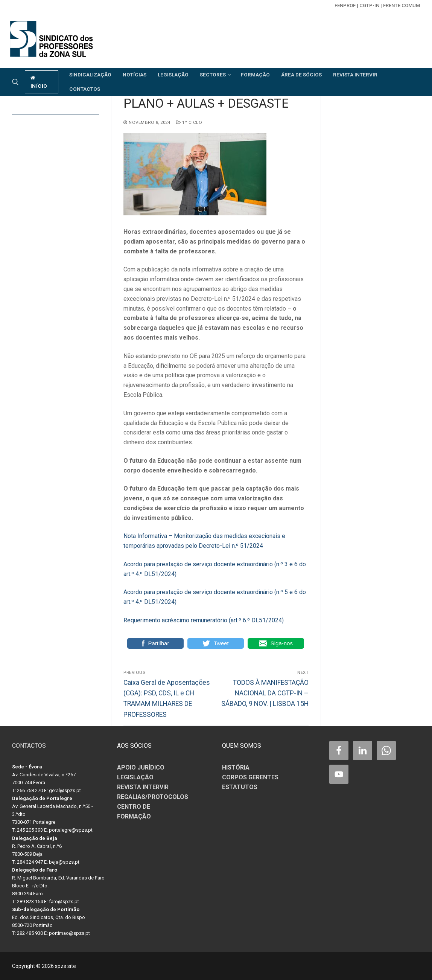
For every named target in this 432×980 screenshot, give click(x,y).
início (39, 82)
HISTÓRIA (236, 767)
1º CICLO (189, 122)
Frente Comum (402, 5)
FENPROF (345, 5)
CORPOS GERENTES (250, 777)
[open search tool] (15, 82)
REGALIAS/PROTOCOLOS (153, 797)
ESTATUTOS (240, 787)
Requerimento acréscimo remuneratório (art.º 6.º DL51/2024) (204, 620)
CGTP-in (369, 5)
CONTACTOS (29, 746)
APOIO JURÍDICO (141, 767)
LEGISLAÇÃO (135, 777)
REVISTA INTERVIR (143, 787)
